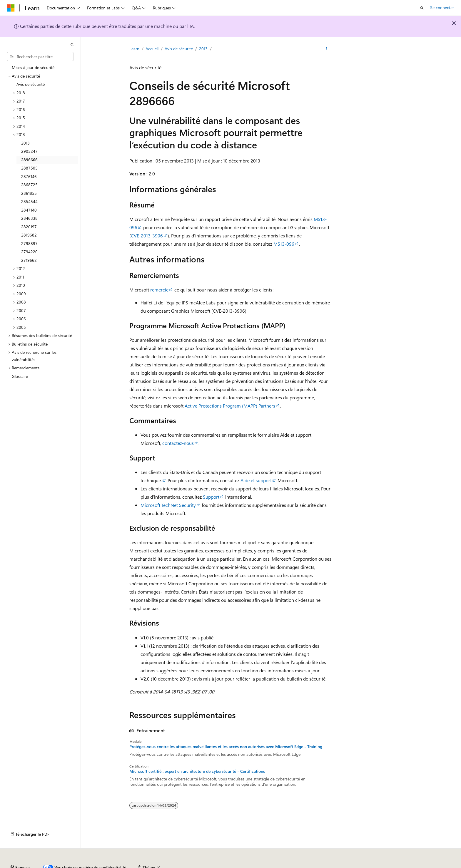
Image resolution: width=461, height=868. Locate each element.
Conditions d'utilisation (339, 865)
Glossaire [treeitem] (20, 376)
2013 (203, 49)
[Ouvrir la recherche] (422, 8)
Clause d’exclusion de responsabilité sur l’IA (46, 865)
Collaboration (166, 865)
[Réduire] (72, 44)
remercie (159, 290)
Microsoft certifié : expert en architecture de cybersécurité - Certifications (197, 771)
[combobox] (40, 57)
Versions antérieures (110, 865)
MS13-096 (284, 244)
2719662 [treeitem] (29, 260)
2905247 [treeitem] (29, 151)
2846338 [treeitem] (29, 218)
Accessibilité (377, 865)
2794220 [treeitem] (29, 252)
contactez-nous (178, 443)
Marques (407, 865)
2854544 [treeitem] (29, 201)
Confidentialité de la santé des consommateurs (265, 865)
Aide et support (256, 480)
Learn (134, 49)
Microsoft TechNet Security (168, 505)
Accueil (152, 49)
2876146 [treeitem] (29, 176)
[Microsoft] (11, 8)
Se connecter (442, 7)
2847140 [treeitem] (29, 210)
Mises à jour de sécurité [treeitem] (33, 67)
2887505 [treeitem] (29, 168)
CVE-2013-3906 (147, 236)
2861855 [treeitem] (29, 193)
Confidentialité (198, 865)
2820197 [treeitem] (29, 227)
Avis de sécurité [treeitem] (31, 84)
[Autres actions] (326, 49)
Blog (139, 865)
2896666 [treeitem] (29, 160)
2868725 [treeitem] (29, 185)
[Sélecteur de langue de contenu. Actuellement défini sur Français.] (20, 851)
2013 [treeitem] (25, 143)
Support (211, 497)
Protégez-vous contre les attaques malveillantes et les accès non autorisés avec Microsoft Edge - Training (226, 747)
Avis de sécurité (179, 49)
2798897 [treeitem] (29, 243)
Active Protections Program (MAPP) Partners (230, 406)
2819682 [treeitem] (29, 235)
